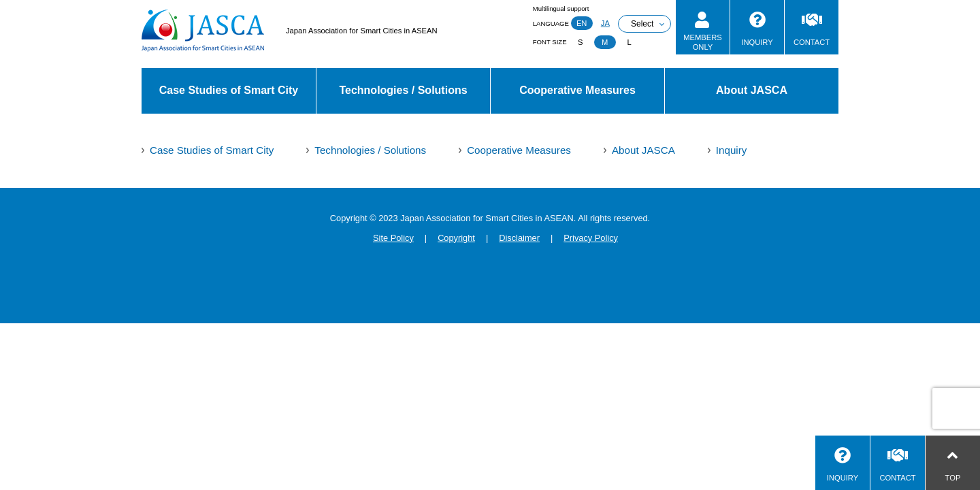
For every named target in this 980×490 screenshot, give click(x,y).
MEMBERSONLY (703, 42)
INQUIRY (757, 42)
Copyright (456, 238)
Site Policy (393, 238)
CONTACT (812, 42)
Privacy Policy (591, 238)
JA (605, 23)
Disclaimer (519, 238)
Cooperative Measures (577, 90)
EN (582, 23)
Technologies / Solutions (403, 90)
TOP (953, 478)
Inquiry (732, 150)
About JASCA (752, 90)
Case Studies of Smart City (229, 90)
